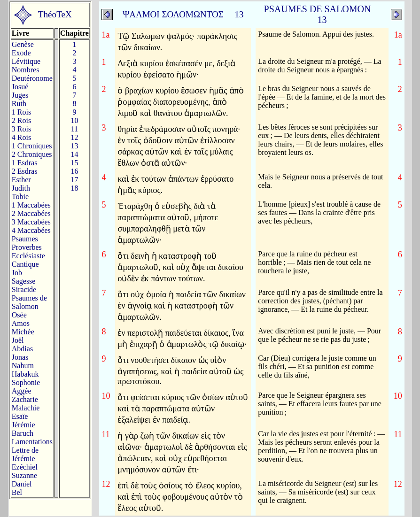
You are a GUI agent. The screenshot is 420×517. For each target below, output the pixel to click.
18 (74, 188)
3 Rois (21, 129)
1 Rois (21, 112)
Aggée (22, 391)
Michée (23, 332)
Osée (19, 315)
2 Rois (21, 120)
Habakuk (25, 374)
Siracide (24, 289)
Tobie (20, 197)
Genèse (23, 44)
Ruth (19, 104)
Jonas (20, 357)
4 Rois (21, 137)
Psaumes (25, 239)
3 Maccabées (31, 222)
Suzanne (24, 475)
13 (74, 146)
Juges (20, 95)
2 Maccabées (31, 213)
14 (74, 154)
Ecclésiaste (28, 256)
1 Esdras (25, 163)
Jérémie (23, 425)
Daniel (22, 484)
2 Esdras (25, 171)
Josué (20, 87)
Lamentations (32, 442)
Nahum (23, 366)
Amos (21, 323)
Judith (21, 188)
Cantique (25, 264)
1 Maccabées (31, 205)
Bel (17, 492)
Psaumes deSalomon (29, 302)
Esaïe (20, 416)
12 (74, 137)
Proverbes (27, 247)
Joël (18, 340)
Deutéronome (32, 78)
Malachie (26, 408)
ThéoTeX (55, 14)
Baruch (23, 433)
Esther (21, 180)
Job (17, 273)
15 (74, 163)
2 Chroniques (32, 154)
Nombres (26, 70)
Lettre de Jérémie (25, 454)
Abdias (22, 349)
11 (74, 129)
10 (74, 120)
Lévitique (26, 61)
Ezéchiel (25, 467)
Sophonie (26, 382)
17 (74, 180)
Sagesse (24, 281)
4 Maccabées (31, 230)
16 (74, 171)
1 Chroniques (32, 146)
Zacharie (25, 399)
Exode (21, 53)
